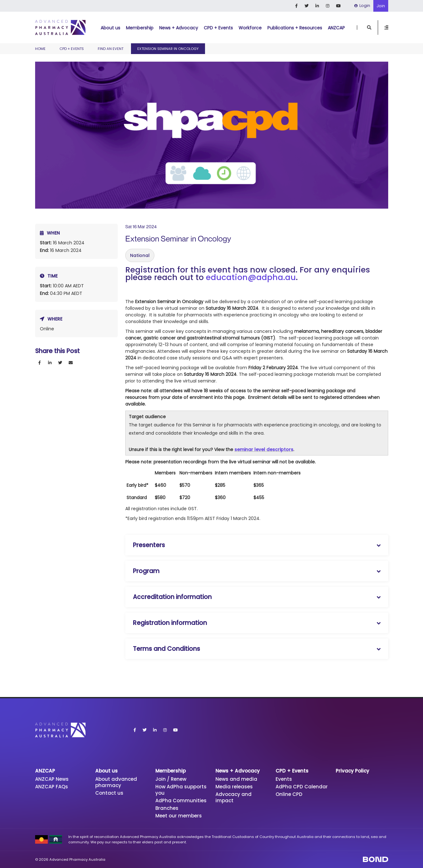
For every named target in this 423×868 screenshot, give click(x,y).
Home (40, 49)
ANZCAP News (52, 779)
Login (362, 6)
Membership (140, 28)
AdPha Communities (181, 801)
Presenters (149, 545)
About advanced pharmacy (116, 782)
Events (284, 779)
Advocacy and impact (234, 797)
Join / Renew (171, 779)
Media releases (234, 787)
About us (110, 28)
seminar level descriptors (264, 449)
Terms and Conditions (166, 649)
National (140, 255)
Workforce (250, 28)
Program (146, 571)
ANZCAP (336, 28)
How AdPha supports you (181, 790)
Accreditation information (172, 597)
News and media (236, 779)
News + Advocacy (179, 28)
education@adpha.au (251, 277)
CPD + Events (218, 28)
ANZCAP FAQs (52, 787)
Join (381, 6)
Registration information (170, 623)
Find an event (111, 49)
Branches (167, 808)
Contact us (109, 793)
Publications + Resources (295, 28)
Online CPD (289, 794)
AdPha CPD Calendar (302, 787)
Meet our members (179, 816)
